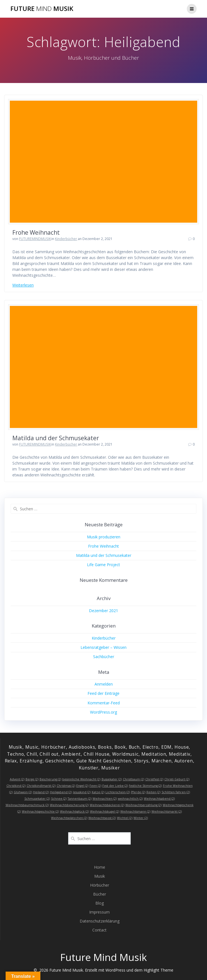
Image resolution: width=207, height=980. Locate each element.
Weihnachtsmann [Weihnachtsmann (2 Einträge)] (135, 811)
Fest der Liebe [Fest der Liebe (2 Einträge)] (115, 786)
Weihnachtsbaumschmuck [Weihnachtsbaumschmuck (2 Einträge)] (27, 805)
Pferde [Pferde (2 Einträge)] (138, 792)
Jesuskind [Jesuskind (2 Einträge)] (82, 792)
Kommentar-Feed (104, 703)
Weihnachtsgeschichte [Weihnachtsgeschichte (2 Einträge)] (40, 811)
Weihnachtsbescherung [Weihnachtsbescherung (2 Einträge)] (69, 805)
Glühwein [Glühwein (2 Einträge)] (23, 792)
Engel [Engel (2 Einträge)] (82, 786)
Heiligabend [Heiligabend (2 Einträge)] (61, 792)
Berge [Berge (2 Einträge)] (32, 779)
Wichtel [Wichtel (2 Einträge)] (125, 818)
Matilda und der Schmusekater (56, 438)
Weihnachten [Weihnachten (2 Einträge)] (105, 799)
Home (100, 867)
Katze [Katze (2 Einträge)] (98, 792)
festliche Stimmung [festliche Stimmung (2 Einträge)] (145, 786)
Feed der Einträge (104, 693)
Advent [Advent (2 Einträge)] (17, 779)
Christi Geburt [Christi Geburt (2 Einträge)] (177, 779)
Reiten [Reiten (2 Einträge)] (153, 792)
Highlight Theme (158, 970)
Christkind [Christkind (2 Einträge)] (16, 786)
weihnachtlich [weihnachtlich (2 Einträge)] (130, 799)
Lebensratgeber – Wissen (104, 647)
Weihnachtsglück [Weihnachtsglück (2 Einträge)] (74, 811)
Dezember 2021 (104, 611)
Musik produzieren (104, 537)
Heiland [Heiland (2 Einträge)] (41, 792)
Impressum (99, 912)
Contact (99, 930)
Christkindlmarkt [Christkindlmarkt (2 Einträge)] (41, 786)
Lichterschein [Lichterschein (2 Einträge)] (118, 792)
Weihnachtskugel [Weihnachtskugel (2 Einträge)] (105, 811)
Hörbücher (100, 885)
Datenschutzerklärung (100, 921)
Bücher (100, 894)
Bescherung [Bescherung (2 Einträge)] (50, 779)
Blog (100, 903)
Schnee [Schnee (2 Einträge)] (59, 799)
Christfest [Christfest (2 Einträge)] (154, 779)
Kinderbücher (66, 239)
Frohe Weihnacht (36, 232)
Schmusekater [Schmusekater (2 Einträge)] (37, 799)
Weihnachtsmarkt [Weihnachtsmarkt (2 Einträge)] (167, 811)
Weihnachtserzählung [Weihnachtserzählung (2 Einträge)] (143, 805)
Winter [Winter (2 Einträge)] (141, 818)
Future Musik (42, 9)
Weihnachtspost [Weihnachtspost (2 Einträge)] (102, 818)
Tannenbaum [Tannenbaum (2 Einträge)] (80, 799)
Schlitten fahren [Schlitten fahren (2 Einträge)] (176, 792)
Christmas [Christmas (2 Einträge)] (66, 786)
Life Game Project (104, 565)
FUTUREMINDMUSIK (35, 239)
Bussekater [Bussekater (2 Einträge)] (112, 779)
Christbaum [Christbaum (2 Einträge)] (134, 779)
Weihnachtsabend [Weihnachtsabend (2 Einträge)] (159, 799)
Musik (100, 876)
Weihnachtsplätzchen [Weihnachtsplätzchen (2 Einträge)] (69, 818)
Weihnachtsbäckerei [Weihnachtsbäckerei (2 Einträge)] (107, 805)
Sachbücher (104, 657)
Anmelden (104, 684)
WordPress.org (104, 712)
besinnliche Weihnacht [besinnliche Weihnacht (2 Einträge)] (81, 779)
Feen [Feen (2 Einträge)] (95, 786)
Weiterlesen (23, 285)
